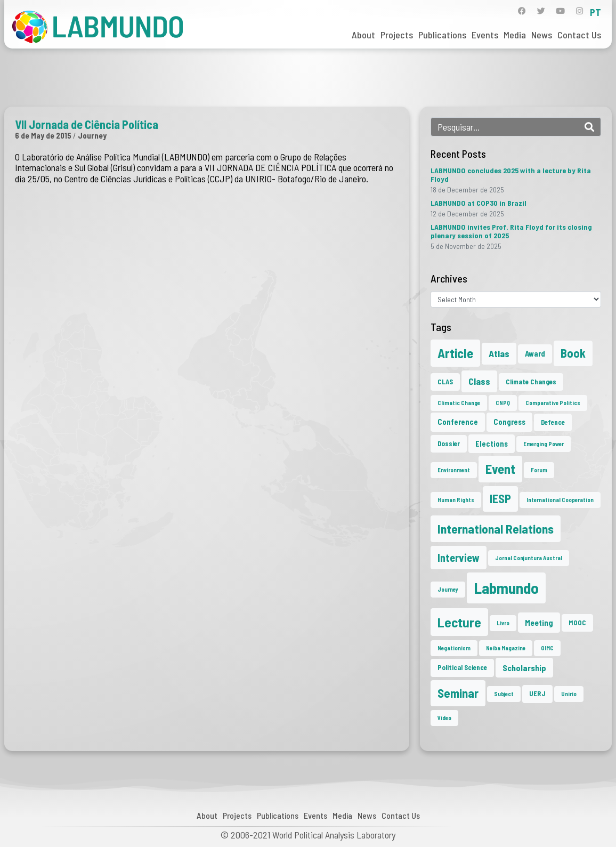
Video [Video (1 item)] (444, 718)
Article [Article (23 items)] (455, 353)
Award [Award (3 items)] (535, 353)
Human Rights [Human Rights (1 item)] (456, 500)
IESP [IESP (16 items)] (500, 498)
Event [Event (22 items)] (500, 469)
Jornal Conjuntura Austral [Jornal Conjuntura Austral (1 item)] (529, 558)
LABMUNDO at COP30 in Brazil (479, 203)
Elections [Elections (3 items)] (492, 443)
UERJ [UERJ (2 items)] (537, 693)
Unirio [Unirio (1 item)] (569, 694)
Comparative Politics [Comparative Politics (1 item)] (553, 403)
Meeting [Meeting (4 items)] (539, 622)
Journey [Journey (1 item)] (448, 589)
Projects (397, 35)
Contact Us (579, 35)
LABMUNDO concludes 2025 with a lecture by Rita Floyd (511, 175)
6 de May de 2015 (43, 135)
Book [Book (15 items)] (573, 353)
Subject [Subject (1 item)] (504, 694)
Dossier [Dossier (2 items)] (449, 443)
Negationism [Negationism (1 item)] (454, 648)
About (363, 35)
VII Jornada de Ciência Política (87, 124)
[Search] (589, 127)
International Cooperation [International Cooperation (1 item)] (560, 500)
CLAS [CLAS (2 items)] (445, 382)
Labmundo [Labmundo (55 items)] (506, 588)
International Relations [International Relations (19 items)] (496, 529)
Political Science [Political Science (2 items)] (462, 667)
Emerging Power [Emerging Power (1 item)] (544, 444)
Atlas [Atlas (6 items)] (499, 353)
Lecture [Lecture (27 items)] (459, 622)
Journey (92, 135)
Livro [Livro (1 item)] (503, 623)
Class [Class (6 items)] (479, 381)
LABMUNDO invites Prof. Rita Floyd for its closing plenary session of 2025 (511, 231)
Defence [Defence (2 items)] (553, 422)
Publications (442, 35)
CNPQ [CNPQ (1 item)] (503, 403)
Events (485, 35)
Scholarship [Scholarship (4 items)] (524, 668)
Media (515, 35)
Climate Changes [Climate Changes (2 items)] (531, 382)
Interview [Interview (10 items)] (459, 558)
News (542, 35)
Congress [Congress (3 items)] (509, 422)
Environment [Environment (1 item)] (454, 470)
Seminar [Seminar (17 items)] (458, 693)
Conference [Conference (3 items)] (458, 422)
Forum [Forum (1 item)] (539, 470)
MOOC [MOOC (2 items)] (577, 623)
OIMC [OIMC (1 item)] (547, 648)
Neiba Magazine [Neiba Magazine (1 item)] (506, 648)
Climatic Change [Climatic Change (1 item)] (459, 403)
